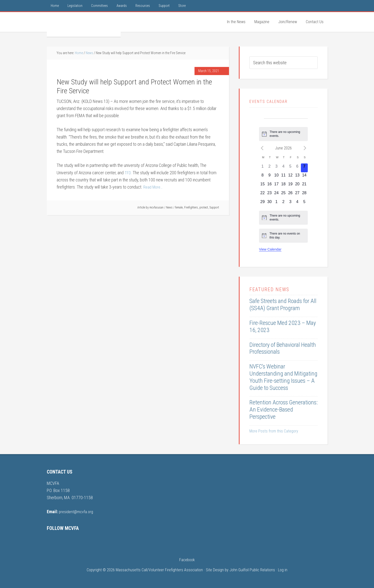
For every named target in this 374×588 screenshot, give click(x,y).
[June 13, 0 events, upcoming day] (297, 177)
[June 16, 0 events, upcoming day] (269, 186)
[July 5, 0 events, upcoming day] (304, 203)
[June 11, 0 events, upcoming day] (283, 177)
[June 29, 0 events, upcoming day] (262, 203)
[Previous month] (262, 148)
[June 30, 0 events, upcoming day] (269, 203)
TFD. (128, 173)
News (169, 207)
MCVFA (84, 24)
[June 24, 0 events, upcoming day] (276, 194)
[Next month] (305, 148)
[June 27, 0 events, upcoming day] (297, 194)
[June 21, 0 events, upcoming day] (304, 186)
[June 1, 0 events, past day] (262, 168)
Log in (283, 570)
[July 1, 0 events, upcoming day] (276, 203)
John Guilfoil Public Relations (252, 570)
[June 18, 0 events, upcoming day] (283, 186)
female (179, 207)
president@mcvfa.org (77, 512)
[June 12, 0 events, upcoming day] (290, 177)
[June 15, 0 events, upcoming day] (262, 186)
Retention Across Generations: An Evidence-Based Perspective (284, 410)
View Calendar (270, 249)
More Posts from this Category (274, 431)
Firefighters (191, 207)
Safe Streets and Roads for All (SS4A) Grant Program (283, 305)
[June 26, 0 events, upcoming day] (290, 194)
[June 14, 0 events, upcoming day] (304, 177)
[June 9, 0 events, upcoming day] (269, 177)
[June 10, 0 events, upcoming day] (276, 177)
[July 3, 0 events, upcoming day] (290, 203)
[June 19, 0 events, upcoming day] (290, 186)
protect (204, 207)
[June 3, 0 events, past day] (276, 168)
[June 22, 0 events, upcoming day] (262, 194)
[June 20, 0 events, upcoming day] (297, 186)
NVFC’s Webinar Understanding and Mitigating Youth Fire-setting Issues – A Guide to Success (283, 377)
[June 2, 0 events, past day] (269, 168)
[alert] (283, 134)
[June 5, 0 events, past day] (290, 168)
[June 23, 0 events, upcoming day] (269, 194)
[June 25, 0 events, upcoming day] (283, 194)
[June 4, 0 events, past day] (283, 168)
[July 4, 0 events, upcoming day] (297, 203)
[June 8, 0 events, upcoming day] (262, 177)
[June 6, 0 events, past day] (297, 168)
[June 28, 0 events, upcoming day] (304, 194)
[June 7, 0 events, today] (304, 168)
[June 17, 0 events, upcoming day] (276, 186)
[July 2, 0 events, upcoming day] (283, 203)
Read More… (154, 187)
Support (214, 207)
